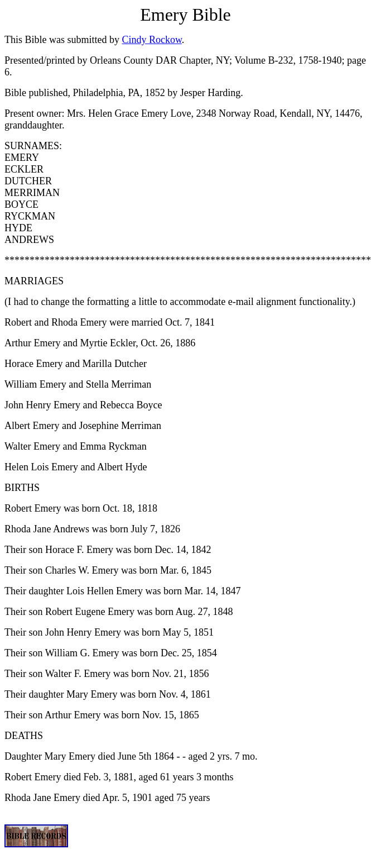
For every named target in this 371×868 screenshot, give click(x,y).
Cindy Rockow (152, 40)
